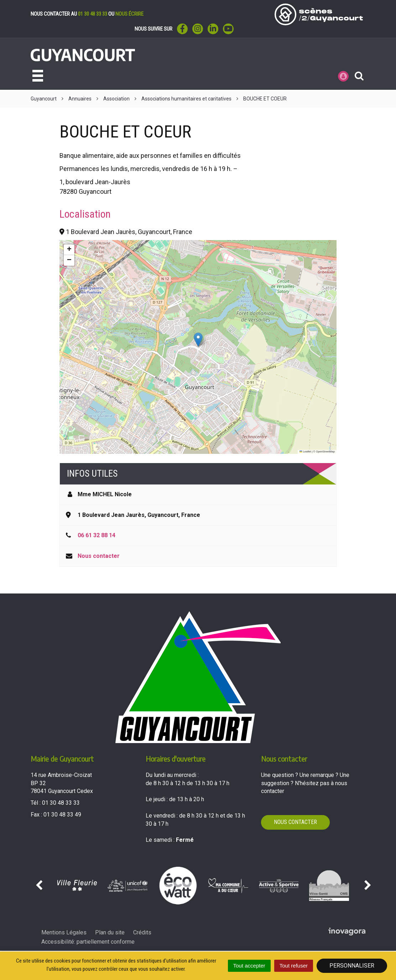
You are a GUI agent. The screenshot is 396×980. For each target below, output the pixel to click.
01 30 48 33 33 (93, 14)
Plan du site (110, 932)
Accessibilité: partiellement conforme (88, 942)
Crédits (142, 932)
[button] (198, 340)
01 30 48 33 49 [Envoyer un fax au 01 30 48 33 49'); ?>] (62, 815)
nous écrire (129, 14)
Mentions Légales (64, 932)
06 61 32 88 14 (97, 535)
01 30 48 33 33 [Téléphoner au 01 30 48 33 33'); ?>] (61, 803)
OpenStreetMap (325, 452)
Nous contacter (99, 556)
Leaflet (305, 452)
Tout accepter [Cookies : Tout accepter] (249, 966)
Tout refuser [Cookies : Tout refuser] (294, 966)
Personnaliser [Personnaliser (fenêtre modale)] (352, 966)
